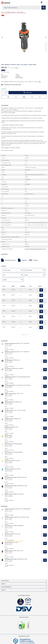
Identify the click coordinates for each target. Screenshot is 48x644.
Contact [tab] (3, 590)
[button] (46, 59)
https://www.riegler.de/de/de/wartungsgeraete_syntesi (35, 249)
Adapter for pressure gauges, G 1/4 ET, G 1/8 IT (14, 394)
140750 (4, 322)
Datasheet (24, 260)
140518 (4, 290)
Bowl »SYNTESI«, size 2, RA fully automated (13, 444)
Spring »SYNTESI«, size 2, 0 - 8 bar (11, 542)
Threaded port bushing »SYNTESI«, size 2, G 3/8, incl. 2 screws (17, 517)
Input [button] (27, 275)
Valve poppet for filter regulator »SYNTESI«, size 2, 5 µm (16, 477)
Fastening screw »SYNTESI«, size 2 (11, 427)
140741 (4, 316)
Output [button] (5, 280)
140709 (4, 300)
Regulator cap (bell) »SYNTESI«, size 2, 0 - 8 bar (14, 551)
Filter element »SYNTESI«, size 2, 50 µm (13, 469)
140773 (4, 327)
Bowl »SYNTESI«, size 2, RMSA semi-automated (14, 526)
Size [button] (4, 275)
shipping (17, 68)
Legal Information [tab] (6, 587)
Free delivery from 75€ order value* (13, 85)
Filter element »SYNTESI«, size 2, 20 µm (13, 534)
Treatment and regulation (10, 12)
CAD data (36, 260)
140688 (4, 295)
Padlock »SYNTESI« (9, 436)
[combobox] (24, 8)
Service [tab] (3, 584)
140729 (4, 311)
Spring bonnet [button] (29, 270)
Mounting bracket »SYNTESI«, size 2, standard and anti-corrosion (17, 377)
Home (2, 12)
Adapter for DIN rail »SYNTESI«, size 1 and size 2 (14, 494)
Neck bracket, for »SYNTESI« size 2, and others (14, 368)
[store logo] (6, 3)
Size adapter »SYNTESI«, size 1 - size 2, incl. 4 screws (15, 410)
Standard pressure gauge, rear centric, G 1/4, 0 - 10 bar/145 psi (17, 343)
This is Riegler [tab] (5, 581)
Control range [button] (7, 270)
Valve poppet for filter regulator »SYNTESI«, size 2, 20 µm (16, 559)
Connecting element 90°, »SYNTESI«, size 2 (13, 402)
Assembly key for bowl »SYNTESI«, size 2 (13, 419)
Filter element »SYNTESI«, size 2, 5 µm (12, 461)
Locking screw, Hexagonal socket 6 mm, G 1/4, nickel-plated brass (18, 509)
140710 (4, 306)
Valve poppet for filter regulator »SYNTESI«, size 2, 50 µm (16, 486)
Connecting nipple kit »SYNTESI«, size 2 (12, 360)
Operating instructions (10, 260)
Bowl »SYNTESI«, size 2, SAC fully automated (14, 452)
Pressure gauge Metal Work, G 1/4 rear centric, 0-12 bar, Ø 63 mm (18, 385)
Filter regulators (20, 12)
